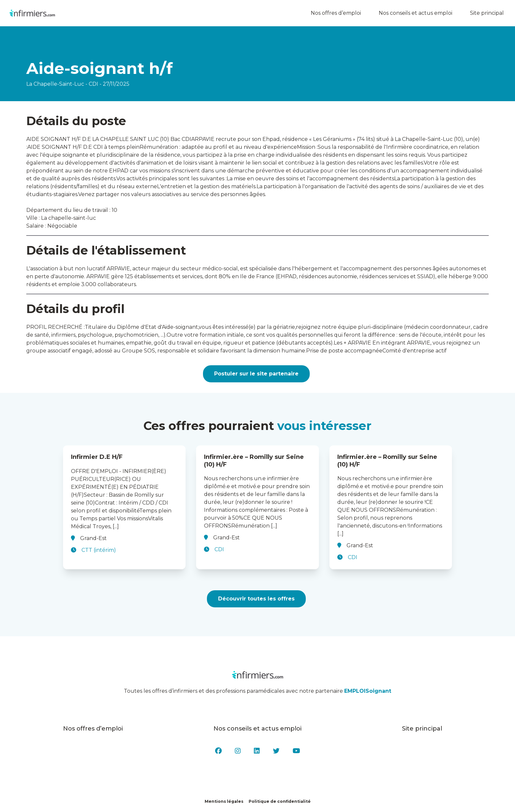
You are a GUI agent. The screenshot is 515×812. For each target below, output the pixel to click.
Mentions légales (224, 801)
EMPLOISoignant (368, 691)
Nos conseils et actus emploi (418, 13)
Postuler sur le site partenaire (256, 374)
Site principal (489, 13)
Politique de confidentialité (280, 801)
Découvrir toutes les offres (256, 599)
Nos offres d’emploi (338, 13)
